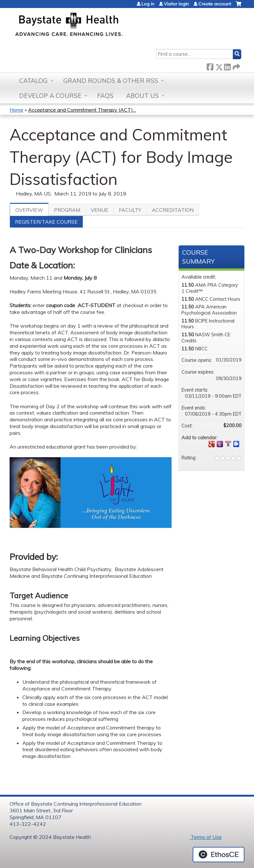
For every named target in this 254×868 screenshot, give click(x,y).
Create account (215, 4)
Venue (100, 210)
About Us (142, 96)
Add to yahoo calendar (220, 444)
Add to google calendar (212, 444)
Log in (148, 4)
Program (67, 210)
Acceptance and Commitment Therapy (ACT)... (82, 110)
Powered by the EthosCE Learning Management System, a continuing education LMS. (219, 855)
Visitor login (176, 4)
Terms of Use (206, 837)
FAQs (105, 96)
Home (16, 110)
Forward (236, 66)
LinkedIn (227, 66)
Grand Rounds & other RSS (111, 81)
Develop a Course (50, 96)
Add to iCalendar (228, 444)
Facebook (210, 66)
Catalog (33, 81)
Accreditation (173, 210)
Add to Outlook (236, 444)
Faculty (130, 210)
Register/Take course (46, 222)
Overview (29, 210)
